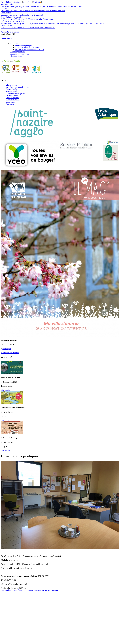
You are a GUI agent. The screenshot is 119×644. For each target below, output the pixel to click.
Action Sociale (7, 25)
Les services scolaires (46, 23)
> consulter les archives (10, 353)
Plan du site (12, 2)
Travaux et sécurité (16, 15)
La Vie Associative (33, 19)
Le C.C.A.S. (6, 28)
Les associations (12, 96)
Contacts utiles (50, 28)
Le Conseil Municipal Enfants (57, 6)
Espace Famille (11, 89)
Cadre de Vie (6, 13)
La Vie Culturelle (19, 19)
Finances (72, 6)
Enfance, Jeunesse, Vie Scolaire (13, 21)
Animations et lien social (35, 28)
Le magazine (11, 102)
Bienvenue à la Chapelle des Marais (15, 11)
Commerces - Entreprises (15, 93)
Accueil (4, 2)
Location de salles (13, 98)
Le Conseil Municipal (9, 6)
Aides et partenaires (18, 28)
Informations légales (24, 590)
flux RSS (37, 2)
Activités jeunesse (31, 23)
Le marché (61, 11)
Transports (10, 104)
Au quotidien (40, 11)
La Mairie (32, 11)
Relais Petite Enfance (95, 23)
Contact (19, 2)
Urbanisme (5, 15)
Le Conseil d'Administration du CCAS (30, 50)
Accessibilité (28, 2)
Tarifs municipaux (13, 100)
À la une (78, 6)
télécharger (7, 349)
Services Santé (11, 91)
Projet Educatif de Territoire (77, 23)
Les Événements (46, 19)
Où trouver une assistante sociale (28, 48)
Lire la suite (5, 390)
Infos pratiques (51, 11)
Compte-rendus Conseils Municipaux (32, 6)
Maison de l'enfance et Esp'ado (13, 23)
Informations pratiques (24, 45)
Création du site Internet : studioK (45, 590)
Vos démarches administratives (17, 87)
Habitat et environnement (33, 15)
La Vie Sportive (7, 19)
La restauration (60, 23)
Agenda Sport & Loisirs (10, 32)
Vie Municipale (7, 4)
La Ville (4, 9)
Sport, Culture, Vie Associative (13, 17)
